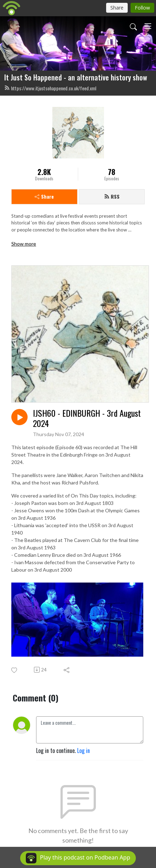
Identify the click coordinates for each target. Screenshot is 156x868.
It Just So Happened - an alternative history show (76, 77)
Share (44, 196)
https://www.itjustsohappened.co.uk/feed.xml (50, 88)
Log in (83, 751)
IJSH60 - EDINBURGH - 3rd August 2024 (87, 418)
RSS (112, 196)
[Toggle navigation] (148, 26)
